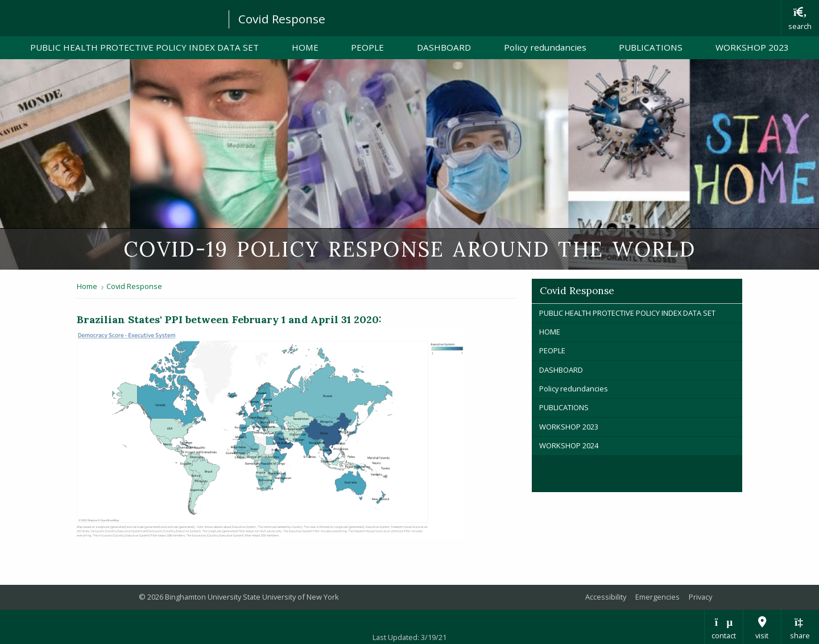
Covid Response (282, 19)
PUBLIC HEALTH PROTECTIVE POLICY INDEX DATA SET (144, 47)
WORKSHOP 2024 (569, 445)
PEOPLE (367, 47)
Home (87, 286)
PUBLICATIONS (651, 47)
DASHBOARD (452, 47)
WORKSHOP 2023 (752, 47)
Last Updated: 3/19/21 (409, 637)
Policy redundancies (545, 47)
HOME (305, 47)
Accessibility (606, 597)
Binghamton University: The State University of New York (109, 17)
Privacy (700, 597)
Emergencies (657, 597)
